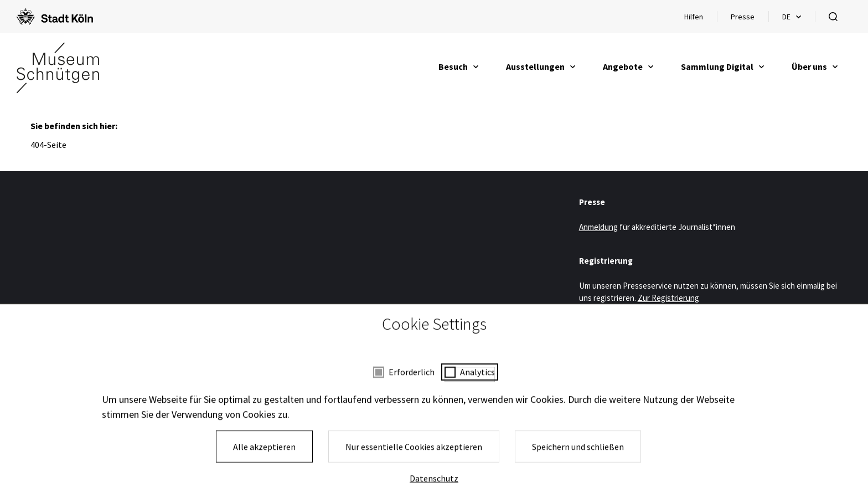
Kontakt (529, 449)
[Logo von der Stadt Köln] (55, 17)
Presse (743, 17)
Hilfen (700, 19)
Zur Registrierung (668, 298)
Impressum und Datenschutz (378, 449)
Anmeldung (598, 227)
